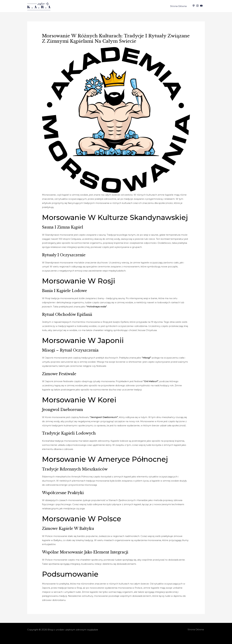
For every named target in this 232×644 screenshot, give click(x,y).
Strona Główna (179, 6)
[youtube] (202, 6)
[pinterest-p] (194, 6)
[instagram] (198, 6)
